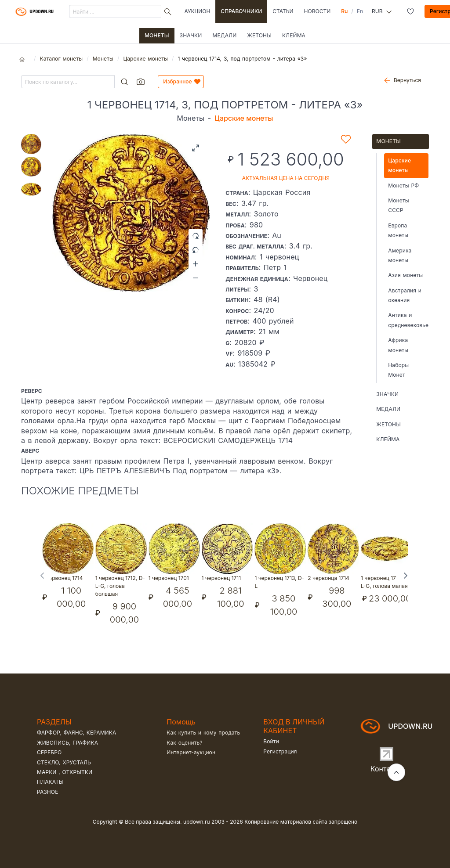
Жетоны (259, 35)
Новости (318, 11)
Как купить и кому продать (203, 733)
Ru (344, 11)
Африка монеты (398, 345)
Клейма (294, 35)
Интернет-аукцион (191, 752)
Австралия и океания (405, 295)
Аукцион (198, 11)
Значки (191, 35)
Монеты (157, 35)
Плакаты (50, 782)
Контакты (387, 769)
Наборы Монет (398, 370)
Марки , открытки (65, 772)
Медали (224, 35)
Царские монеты (145, 59)
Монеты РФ (403, 185)
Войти (271, 741)
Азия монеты (405, 275)
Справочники (241, 11)
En (360, 11)
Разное (48, 792)
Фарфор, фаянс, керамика (76, 733)
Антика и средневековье (408, 320)
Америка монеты (400, 255)
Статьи (283, 11)
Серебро (49, 752)
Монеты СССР (398, 205)
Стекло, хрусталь (64, 762)
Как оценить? (184, 743)
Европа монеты (398, 230)
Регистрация (280, 751)
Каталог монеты (61, 59)
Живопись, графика (67, 743)
